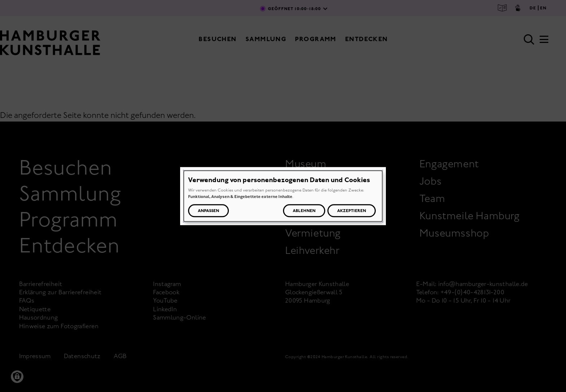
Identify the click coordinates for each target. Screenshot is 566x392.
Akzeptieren (352, 211)
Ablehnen (304, 211)
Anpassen (208, 211)
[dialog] (283, 196)
